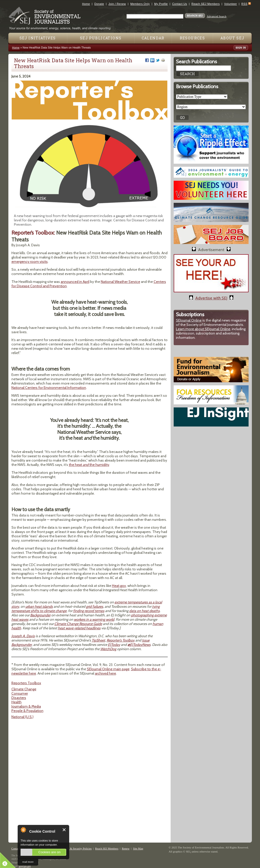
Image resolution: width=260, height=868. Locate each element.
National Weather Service (120, 282)
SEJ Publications (101, 38)
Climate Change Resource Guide (78, 624)
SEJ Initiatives (38, 38)
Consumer (20, 693)
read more (28, 862)
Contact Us (180, 4)
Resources (192, 38)
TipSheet (98, 640)
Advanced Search (216, 16)
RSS (245, 4)
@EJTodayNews (139, 645)
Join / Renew (117, 4)
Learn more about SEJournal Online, (204, 329)
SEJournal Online (189, 320)
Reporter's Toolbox (121, 640)
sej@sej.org (25, 866)
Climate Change (24, 689)
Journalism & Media (26, 706)
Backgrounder (40, 615)
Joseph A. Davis (23, 636)
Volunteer (231, 4)
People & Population (27, 711)
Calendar (153, 38)
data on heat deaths (144, 611)
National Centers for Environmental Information (49, 388)
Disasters (19, 698)
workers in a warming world (94, 619)
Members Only (140, 4)
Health (17, 702)
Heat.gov (119, 586)
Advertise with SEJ (211, 298)
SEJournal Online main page (108, 669)
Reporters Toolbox (26, 683)
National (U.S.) (22, 717)
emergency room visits (30, 262)
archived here (105, 673)
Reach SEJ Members (206, 4)
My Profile (161, 4)
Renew (126, 848)
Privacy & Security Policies (76, 848)
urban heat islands (39, 606)
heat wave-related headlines (79, 628)
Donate (99, 4)
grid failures (95, 606)
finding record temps (89, 611)
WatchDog (108, 649)
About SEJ (232, 38)
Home (86, 4)
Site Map (138, 848)
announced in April (75, 282)
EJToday (114, 645)
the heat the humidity (89, 465)
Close (64, 830)
